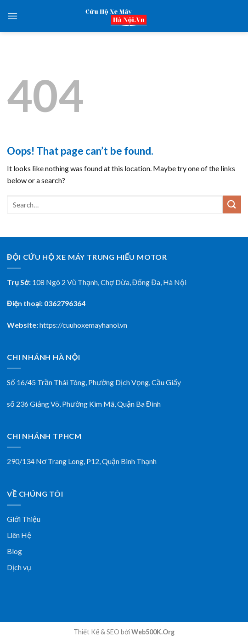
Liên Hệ (19, 535)
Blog (14, 551)
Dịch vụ (19, 567)
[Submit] (232, 204)
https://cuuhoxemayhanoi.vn (83, 325)
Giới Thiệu (24, 519)
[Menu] (12, 16)
